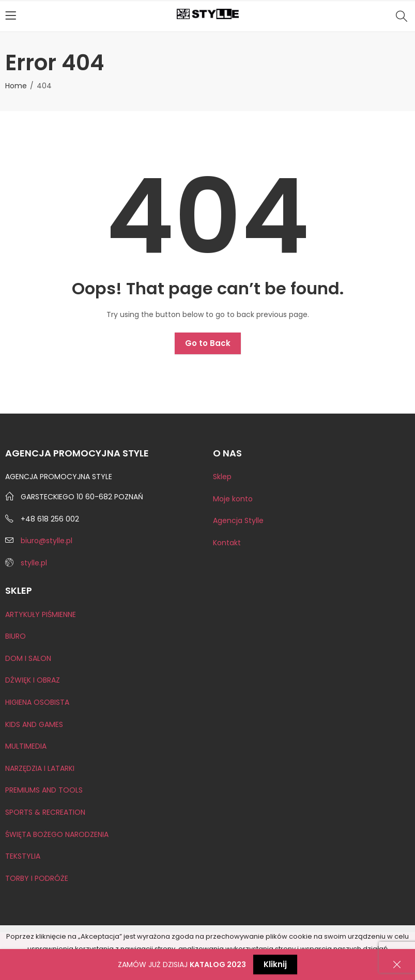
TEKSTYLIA (23, 856)
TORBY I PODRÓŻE (37, 878)
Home (16, 86)
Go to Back (208, 343)
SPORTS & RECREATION (45, 812)
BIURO (16, 636)
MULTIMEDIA (26, 746)
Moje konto (233, 499)
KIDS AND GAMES (34, 724)
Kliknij (275, 964)
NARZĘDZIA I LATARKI (40, 768)
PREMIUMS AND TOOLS (44, 790)
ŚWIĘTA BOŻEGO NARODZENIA (57, 834)
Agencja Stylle (238, 520)
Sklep (222, 477)
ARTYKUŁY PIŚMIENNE (41, 614)
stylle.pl (34, 563)
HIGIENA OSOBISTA (37, 702)
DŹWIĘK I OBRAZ (33, 680)
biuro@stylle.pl (47, 541)
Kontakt (227, 543)
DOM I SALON (28, 658)
